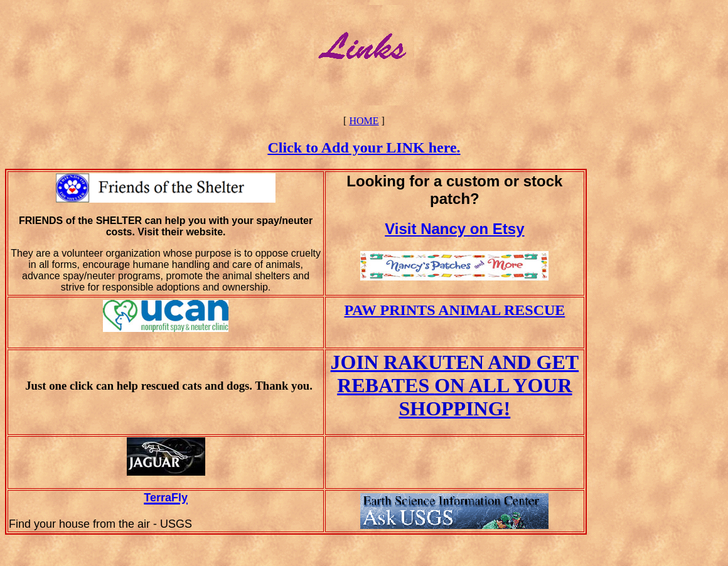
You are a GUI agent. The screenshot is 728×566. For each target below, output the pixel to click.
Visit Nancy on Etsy (454, 229)
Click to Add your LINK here (362, 147)
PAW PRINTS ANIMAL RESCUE (454, 310)
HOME (364, 121)
